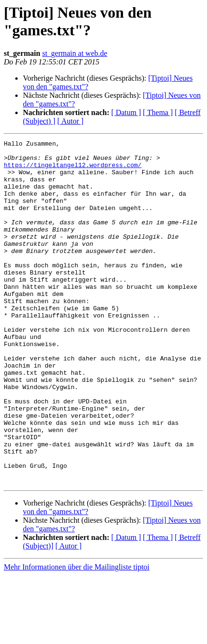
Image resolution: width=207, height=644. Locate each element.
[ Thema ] (158, 112)
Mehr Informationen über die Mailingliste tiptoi (77, 636)
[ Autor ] (70, 121)
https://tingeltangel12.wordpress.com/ (73, 170)
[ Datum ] (126, 112)
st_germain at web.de (74, 53)
